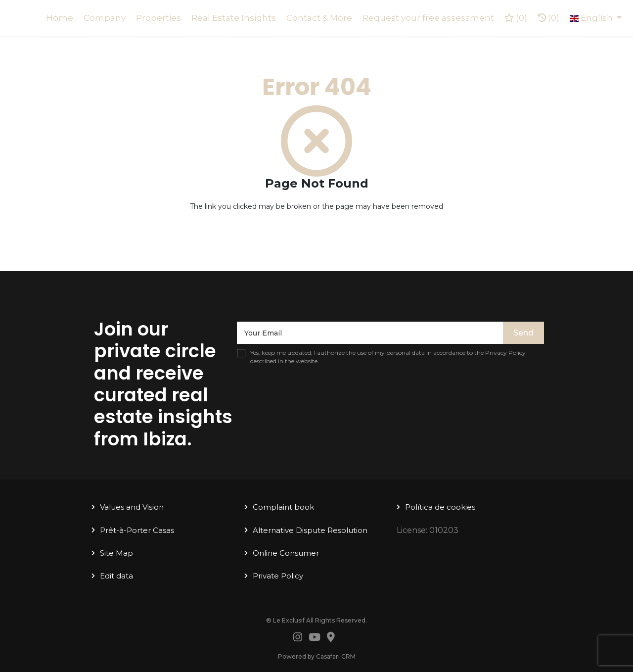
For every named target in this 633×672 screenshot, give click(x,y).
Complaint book (283, 507)
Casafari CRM (336, 656)
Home (60, 18)
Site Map (116, 553)
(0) (548, 18)
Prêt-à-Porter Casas (137, 530)
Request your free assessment (428, 18)
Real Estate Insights (234, 18)
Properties (158, 18)
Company (105, 18)
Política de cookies (440, 507)
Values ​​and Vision (132, 507)
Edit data (116, 576)
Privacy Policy (505, 353)
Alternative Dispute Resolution (310, 530)
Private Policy (278, 576)
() (516, 18)
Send (523, 333)
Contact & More (319, 18)
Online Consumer (286, 553)
